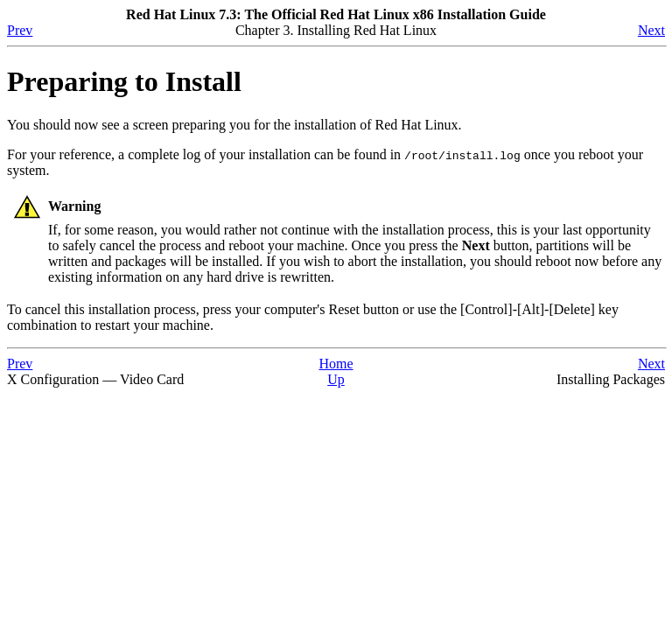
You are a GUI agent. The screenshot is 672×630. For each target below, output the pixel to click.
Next (651, 30)
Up (336, 379)
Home (336, 364)
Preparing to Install (124, 81)
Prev (20, 30)
